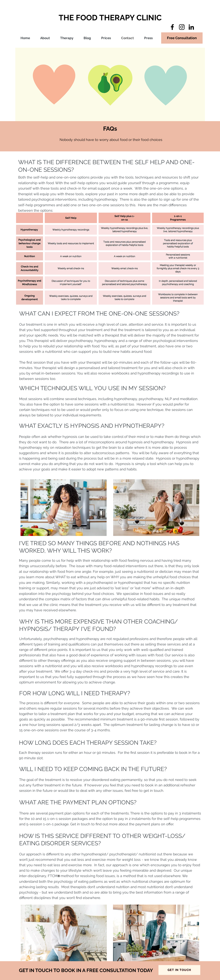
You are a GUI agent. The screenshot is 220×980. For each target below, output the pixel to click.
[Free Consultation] (182, 38)
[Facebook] (172, 27)
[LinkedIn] (191, 27)
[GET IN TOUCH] (179, 970)
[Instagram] (182, 27)
